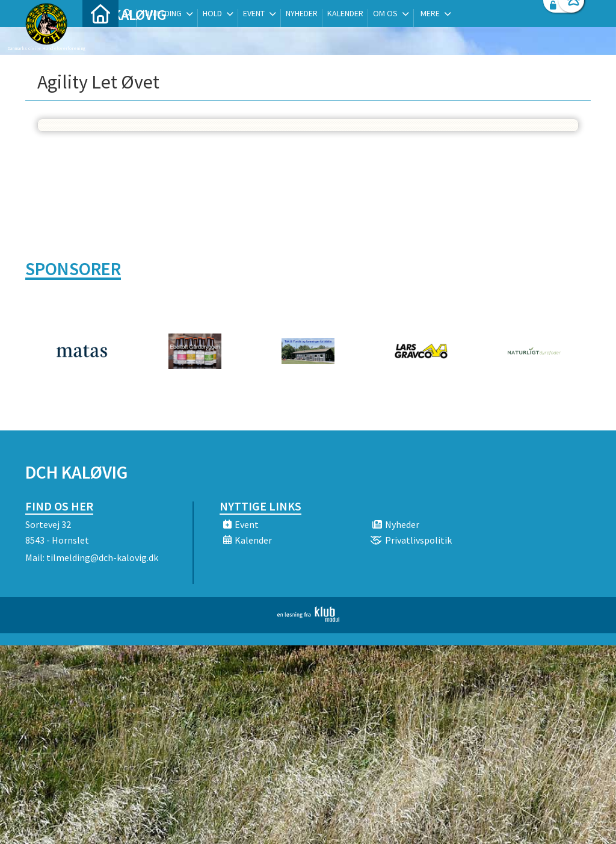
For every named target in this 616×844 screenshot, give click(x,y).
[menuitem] (100, 41)
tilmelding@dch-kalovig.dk (102, 557)
